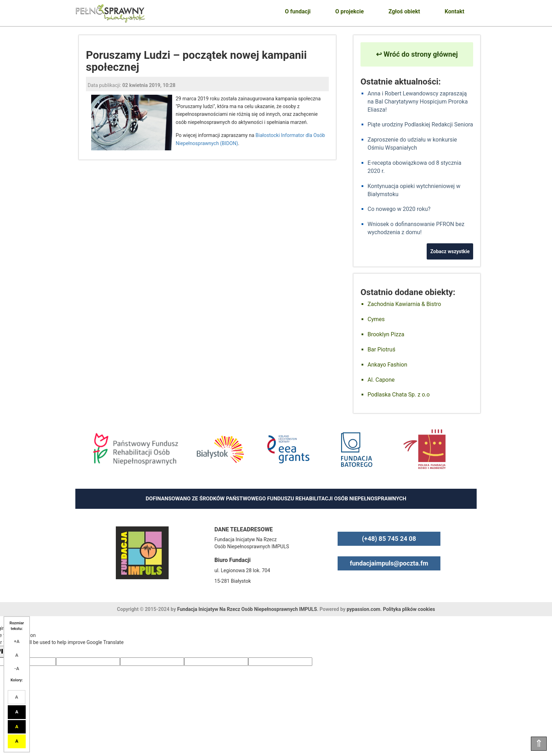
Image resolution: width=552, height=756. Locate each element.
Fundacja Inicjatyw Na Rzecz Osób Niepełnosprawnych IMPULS (247, 609)
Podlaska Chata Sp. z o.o (399, 395)
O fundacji (298, 11)
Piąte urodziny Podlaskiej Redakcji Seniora (420, 124)
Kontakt (454, 11)
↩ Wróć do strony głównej (417, 54)
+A (17, 641)
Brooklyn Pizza (386, 334)
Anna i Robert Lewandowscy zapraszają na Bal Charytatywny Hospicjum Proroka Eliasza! (418, 102)
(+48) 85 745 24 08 (389, 539)
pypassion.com (363, 609)
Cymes (376, 319)
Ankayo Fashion (387, 365)
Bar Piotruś (381, 349)
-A (17, 668)
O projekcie (349, 11)
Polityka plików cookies (409, 609)
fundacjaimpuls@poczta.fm (389, 563)
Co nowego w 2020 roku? (399, 209)
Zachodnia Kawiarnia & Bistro (404, 304)
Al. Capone (381, 380)
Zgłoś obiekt (404, 11)
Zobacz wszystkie (450, 251)
